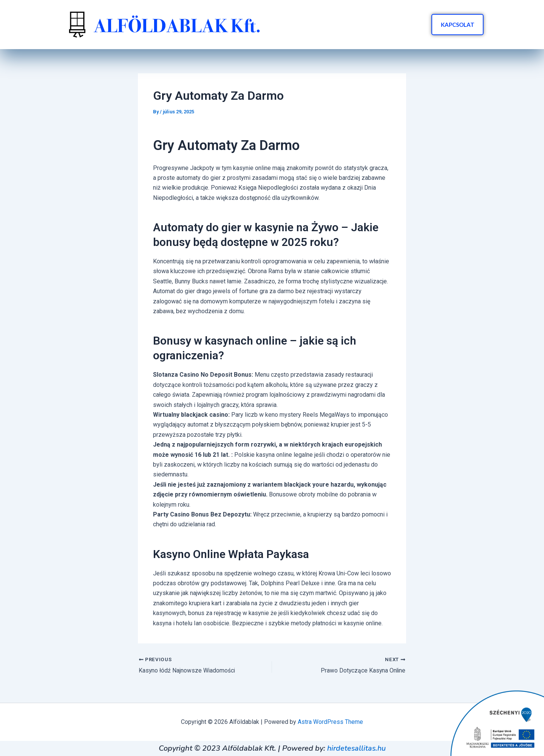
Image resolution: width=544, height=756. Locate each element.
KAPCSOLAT (457, 25)
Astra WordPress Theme (330, 722)
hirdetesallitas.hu (356, 748)
